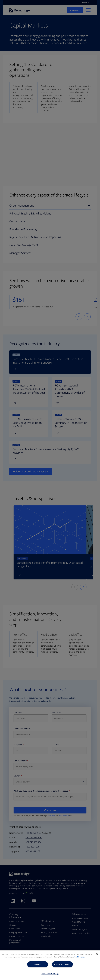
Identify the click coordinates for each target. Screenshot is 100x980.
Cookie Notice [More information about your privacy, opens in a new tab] (79, 957)
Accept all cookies (62, 964)
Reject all (38, 964)
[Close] (97, 954)
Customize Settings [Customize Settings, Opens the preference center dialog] (50, 974)
